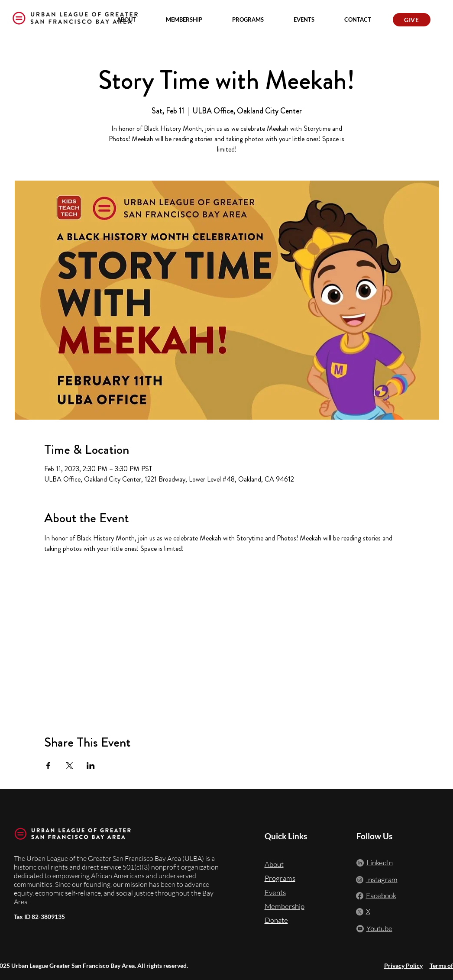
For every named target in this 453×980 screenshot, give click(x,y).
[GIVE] (412, 20)
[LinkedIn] (360, 863)
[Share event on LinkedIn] (91, 766)
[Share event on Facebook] (48, 766)
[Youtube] (360, 929)
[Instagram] (360, 880)
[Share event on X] (70, 766)
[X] (360, 912)
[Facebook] (360, 896)
